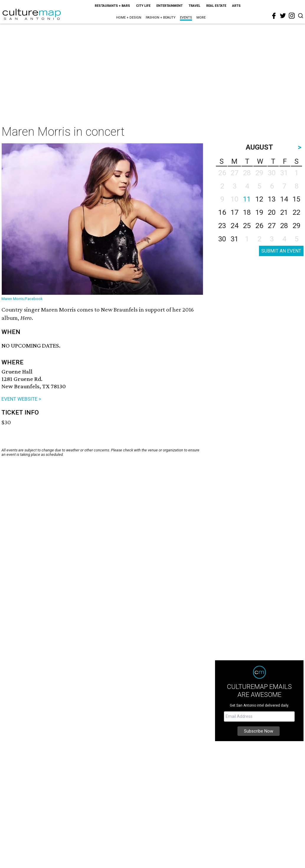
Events (186, 18)
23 (222, 226)
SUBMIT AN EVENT (281, 251)
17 (235, 212)
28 (284, 226)
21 (284, 212)
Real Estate (216, 6)
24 (235, 226)
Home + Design (129, 18)
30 (222, 239)
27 (272, 226)
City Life (143, 6)
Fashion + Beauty (161, 18)
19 (259, 212)
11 (247, 199)
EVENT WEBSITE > (21, 399)
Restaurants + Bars (112, 6)
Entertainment (169, 6)
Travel (194, 6)
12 (259, 199)
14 (284, 199)
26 (259, 226)
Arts (236, 6)
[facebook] (274, 16)
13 (272, 199)
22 (296, 212)
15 (296, 199)
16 (222, 212)
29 (296, 226)
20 (272, 212)
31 (235, 239)
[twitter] (283, 16)
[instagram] (292, 16)
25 (247, 226)
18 (247, 212)
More (201, 18)
